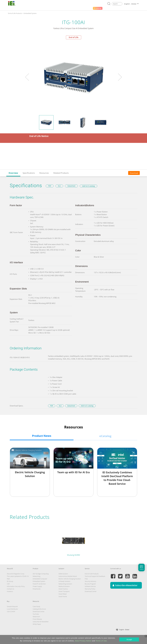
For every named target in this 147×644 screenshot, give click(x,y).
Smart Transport (64, 591)
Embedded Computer (40, 579)
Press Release (37, 619)
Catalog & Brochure (39, 609)
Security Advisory (90, 581)
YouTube (36, 614)
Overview (13, 173)
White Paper (37, 624)
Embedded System (30, 13)
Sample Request (12, 606)
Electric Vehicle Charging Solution (70, 579)
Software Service (90, 586)
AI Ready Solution (64, 581)
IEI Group (10, 581)
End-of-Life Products (15, 13)
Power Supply (37, 586)
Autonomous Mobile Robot (68, 576)
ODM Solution (63, 574)
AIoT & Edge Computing (41, 574)
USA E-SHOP (11, 611)
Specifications (29, 173)
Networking (37, 576)
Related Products (61, 173)
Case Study (36, 606)
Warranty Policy (90, 589)
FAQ (86, 579)
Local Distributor (12, 609)
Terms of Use (101, 641)
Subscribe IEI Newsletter (41, 622)
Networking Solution (65, 584)
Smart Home (63, 596)
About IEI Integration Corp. (16, 574)
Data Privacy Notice (83, 641)
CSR (8, 584)
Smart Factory (63, 589)
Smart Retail (63, 594)
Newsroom (36, 617)
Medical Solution (64, 586)
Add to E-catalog (88, 186)
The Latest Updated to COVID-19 (18, 576)
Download (134, 173)
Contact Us (11, 589)
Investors (10, 591)
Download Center (91, 591)
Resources (44, 173)
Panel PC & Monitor (39, 584)
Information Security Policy (16, 586)
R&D (8, 579)
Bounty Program (90, 584)
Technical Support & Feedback (95, 576)
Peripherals (37, 589)
